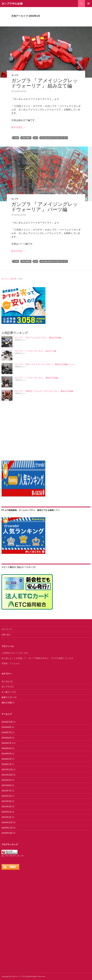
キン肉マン (7, 692)
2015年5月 (6, 796)
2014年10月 (7, 833)
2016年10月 (7, 722)
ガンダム (6, 681)
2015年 (13, 279)
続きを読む (19, 127)
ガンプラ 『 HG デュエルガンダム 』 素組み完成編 (38, 337)
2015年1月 (6, 817)
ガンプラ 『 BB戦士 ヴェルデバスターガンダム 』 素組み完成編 (44, 391)
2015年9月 (6, 780)
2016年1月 (6, 764)
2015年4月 (6, 801)
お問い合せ (6, 635)
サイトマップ (7, 629)
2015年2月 (6, 812)
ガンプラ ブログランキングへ (13, 856)
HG (36, 138)
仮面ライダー (8, 697)
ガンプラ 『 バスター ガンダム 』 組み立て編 (35, 351)
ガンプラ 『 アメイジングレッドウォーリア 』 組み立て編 (44, 83)
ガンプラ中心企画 (12, 4)
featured (26, 138)
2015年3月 (6, 806)
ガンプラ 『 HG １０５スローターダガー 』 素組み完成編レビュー (45, 364)
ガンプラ (15, 75)
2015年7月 (6, 791)
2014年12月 (7, 822)
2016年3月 (6, 754)
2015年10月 (7, 775)
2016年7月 (6, 732)
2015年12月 (7, 769)
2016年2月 (6, 759)
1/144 (16, 138)
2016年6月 (6, 738)
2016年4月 (6, 748)
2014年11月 (7, 828)
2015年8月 (6, 785)
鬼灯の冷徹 (7, 703)
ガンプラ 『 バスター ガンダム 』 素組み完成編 (36, 378)
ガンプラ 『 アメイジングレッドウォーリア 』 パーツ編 (44, 207)
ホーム (5, 279)
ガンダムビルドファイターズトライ (54, 138)
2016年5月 (6, 743)
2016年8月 (6, 727)
